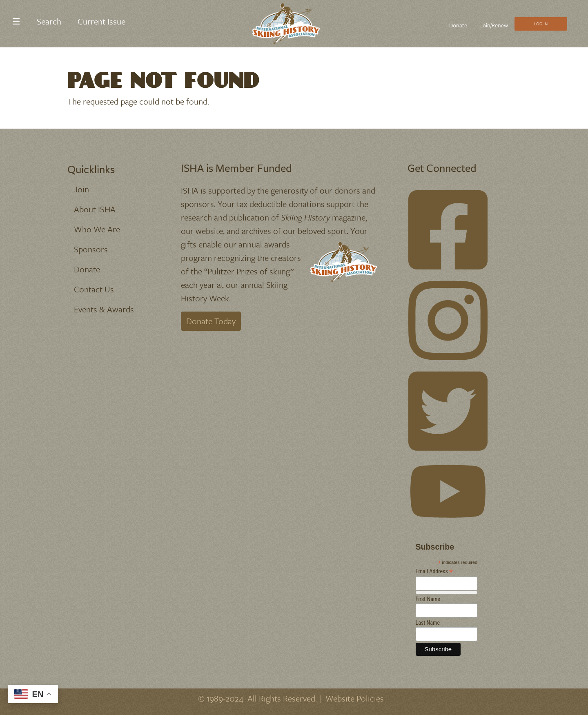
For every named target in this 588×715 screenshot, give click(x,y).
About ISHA (95, 209)
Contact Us (94, 289)
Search (49, 21)
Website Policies (355, 698)
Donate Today (211, 321)
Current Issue (101, 21)
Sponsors (91, 249)
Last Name (428, 623)
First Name (428, 599)
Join (81, 189)
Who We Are (97, 229)
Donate (458, 25)
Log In (541, 24)
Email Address (434, 571)
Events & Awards (104, 309)
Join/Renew (494, 25)
